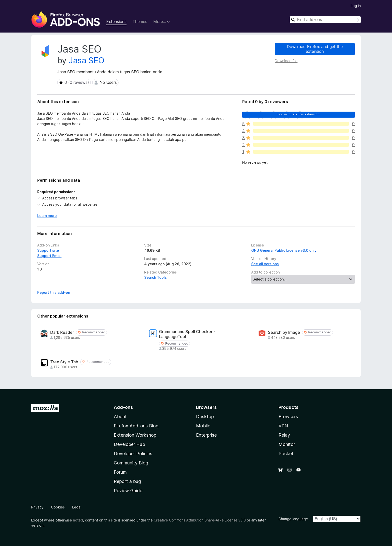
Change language (293, 519)
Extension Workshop (135, 435)
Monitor (287, 444)
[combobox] (325, 20)
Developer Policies (133, 454)
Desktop (205, 417)
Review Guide (128, 491)
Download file (286, 61)
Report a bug (127, 481)
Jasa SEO (87, 60)
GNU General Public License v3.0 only (284, 250)
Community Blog (131, 463)
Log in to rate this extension (298, 114)
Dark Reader (62, 332)
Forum (120, 472)
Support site (48, 250)
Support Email (49, 256)
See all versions (265, 264)
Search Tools (155, 277)
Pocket (286, 454)
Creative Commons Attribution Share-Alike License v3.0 (200, 520)
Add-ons (123, 407)
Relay (284, 435)
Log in (356, 6)
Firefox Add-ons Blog (136, 426)
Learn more (47, 216)
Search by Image (284, 332)
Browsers (288, 417)
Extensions (116, 22)
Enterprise (206, 435)
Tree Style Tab (64, 362)
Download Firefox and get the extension (315, 49)
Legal (77, 507)
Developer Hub (129, 444)
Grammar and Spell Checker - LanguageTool (187, 334)
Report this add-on (54, 292)
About (120, 417)
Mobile (203, 426)
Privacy (37, 507)
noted (78, 520)
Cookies (58, 507)
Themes (140, 22)
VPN (283, 426)
